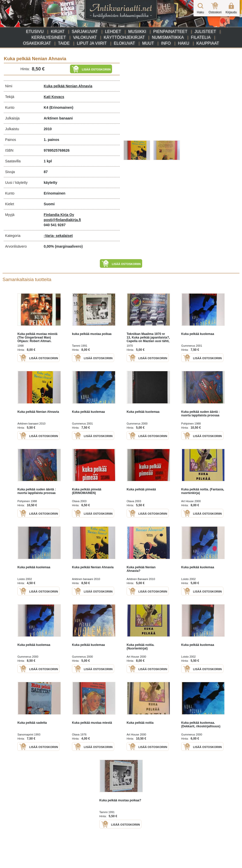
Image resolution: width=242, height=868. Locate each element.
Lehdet (113, 32)
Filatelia (201, 37)
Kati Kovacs (54, 97)
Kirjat (58, 32)
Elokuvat (124, 43)
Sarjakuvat (85, 32)
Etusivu (35, 32)
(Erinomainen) (61, 107)
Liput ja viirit (92, 43)
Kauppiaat (208, 43)
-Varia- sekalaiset (58, 236)
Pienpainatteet (170, 32)
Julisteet (205, 32)
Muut (148, 43)
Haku (184, 43)
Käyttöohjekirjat (124, 37)
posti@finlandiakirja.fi (62, 220)
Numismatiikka (168, 37)
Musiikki (137, 32)
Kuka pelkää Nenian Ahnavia (68, 86)
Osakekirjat (37, 43)
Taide (64, 43)
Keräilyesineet (49, 37)
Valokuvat (85, 37)
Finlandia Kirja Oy (59, 215)
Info (166, 43)
